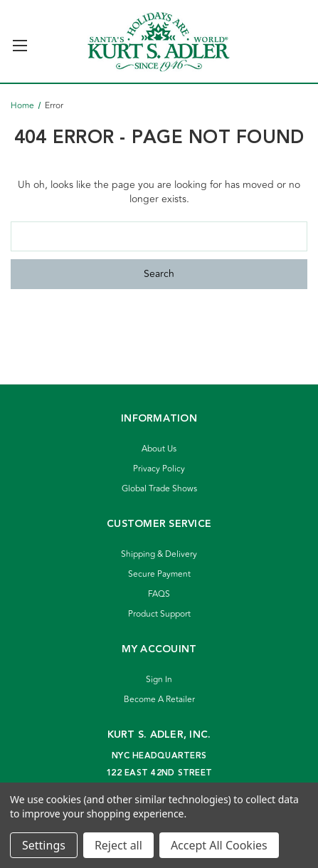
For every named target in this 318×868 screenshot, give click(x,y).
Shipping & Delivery (159, 554)
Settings (44, 845)
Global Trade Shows (159, 489)
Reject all (118, 845)
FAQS (159, 594)
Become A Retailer (159, 700)
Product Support (159, 614)
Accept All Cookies (219, 845)
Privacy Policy (159, 469)
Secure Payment (159, 574)
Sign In (159, 680)
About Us (159, 449)
